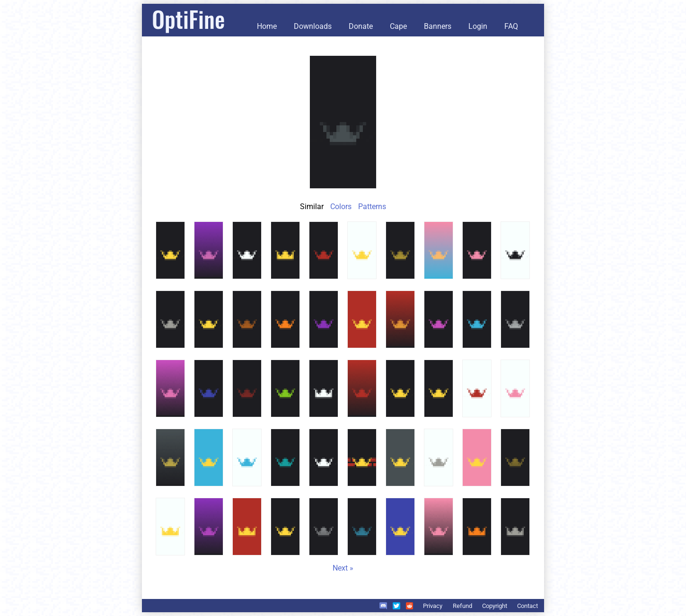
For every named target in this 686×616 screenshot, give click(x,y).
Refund (462, 606)
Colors (341, 207)
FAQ (511, 26)
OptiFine (188, 19)
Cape (398, 26)
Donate (361, 26)
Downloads (313, 26)
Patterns (372, 207)
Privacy (433, 606)
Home (267, 26)
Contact (528, 606)
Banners (438, 26)
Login (478, 26)
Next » (343, 568)
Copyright (495, 606)
